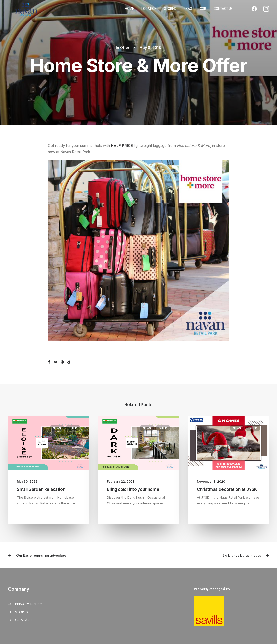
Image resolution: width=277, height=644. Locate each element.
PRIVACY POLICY (29, 604)
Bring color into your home (133, 489)
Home (129, 11)
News (188, 11)
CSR (203, 11)
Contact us (223, 11)
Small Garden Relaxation (41, 489)
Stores (170, 11)
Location (149, 11)
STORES (22, 612)
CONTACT (24, 620)
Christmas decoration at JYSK (227, 489)
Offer (125, 48)
